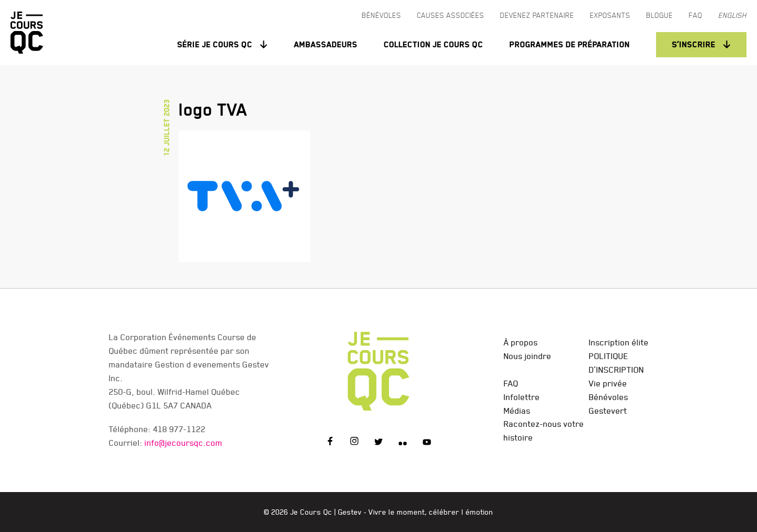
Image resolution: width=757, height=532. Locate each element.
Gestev (350, 512)
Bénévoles (608, 397)
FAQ (511, 383)
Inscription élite (619, 342)
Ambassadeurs (326, 44)
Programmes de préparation (570, 44)
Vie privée (608, 383)
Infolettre (522, 397)
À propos (521, 342)
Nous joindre (528, 356)
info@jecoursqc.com (183, 443)
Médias (517, 411)
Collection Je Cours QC (433, 44)
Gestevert (608, 411)
